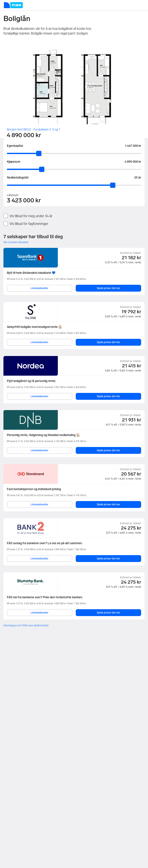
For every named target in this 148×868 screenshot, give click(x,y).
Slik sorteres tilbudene (16, 242)
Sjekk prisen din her (109, 288)
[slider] (39, 153)
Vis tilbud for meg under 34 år (31, 216)
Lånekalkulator (40, 288)
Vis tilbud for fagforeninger (29, 224)
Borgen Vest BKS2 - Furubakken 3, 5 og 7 (33, 130)
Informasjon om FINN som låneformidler (26, 626)
